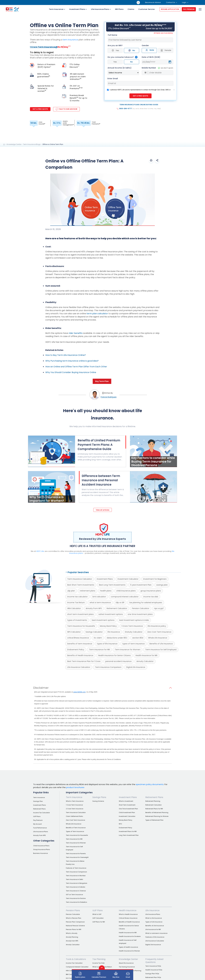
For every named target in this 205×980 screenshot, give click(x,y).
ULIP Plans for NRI (99, 922)
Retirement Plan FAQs (153, 977)
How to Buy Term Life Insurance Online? (66, 355)
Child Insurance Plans (41, 846)
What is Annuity (72, 933)
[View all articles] (103, 510)
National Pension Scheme (75, 926)
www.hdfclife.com (79, 692)
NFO (120, 824)
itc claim (98, 638)
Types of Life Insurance (154, 922)
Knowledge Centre (14, 144)
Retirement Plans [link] (154, 797)
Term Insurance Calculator (80, 579)
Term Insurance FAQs (153, 966)
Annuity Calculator (145, 661)
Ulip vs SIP (120, 603)
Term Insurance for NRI (99, 650)
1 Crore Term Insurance (132, 626)
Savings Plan (38, 801)
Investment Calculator (128, 579)
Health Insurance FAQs (154, 970)
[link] (4, 144)
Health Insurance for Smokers (130, 936)
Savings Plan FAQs (152, 974)
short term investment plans (80, 614)
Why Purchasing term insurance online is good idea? (72, 361)
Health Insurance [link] (128, 910)
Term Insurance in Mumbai (76, 876)
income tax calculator (77, 597)
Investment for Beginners (155, 579)
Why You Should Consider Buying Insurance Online (71, 372)
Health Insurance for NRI (146, 655)
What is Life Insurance (154, 918)
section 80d (138, 638)
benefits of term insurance (80, 644)
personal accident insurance (118, 661)
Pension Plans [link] (73, 910)
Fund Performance (40, 828)
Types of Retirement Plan (154, 820)
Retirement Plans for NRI (154, 809)
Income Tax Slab (98, 963)
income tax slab (151, 597)
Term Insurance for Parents (76, 854)
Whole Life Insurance (158, 638)
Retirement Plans (39, 809)
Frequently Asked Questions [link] (154, 961)
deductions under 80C (117, 638)
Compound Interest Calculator (77, 967)
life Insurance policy (157, 626)
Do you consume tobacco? (121, 57)
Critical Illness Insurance (128, 918)
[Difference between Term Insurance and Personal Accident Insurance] (105, 485)
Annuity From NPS (94, 608)
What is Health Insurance (128, 914)
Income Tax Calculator (42, 813)
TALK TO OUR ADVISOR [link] (67, 109)
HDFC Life (40, 551)
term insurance (70, 40)
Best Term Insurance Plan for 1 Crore (84, 661)
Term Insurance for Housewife (81, 626)
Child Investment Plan (127, 812)
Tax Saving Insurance (127, 967)
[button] (151, 160)
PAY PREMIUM (189, 9)
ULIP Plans (37, 816)
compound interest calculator (125, 597)
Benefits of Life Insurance (161, 644)
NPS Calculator (74, 632)
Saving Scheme (98, 801)
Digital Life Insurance (136, 667)
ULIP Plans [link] (98, 910)
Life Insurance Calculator (79, 667)
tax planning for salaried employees (146, 603)
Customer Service (146, 9)
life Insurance (114, 632)
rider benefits (76, 333)
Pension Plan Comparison (75, 922)
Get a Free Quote (40, 109)
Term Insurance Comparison (108, 667)
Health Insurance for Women (129, 951)
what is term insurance (100, 603)
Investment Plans (78, 9)
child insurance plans (126, 591)
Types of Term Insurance (75, 831)
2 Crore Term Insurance (75, 809)
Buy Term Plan (102, 381)
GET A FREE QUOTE (140, 96)
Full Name (113, 35)
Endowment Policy (76, 650)
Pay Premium (38, 820)
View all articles (103, 510)
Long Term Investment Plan (129, 835)
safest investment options (111, 614)
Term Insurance (57, 9)
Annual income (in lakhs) (119, 68)
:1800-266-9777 (139, 109)
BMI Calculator (71, 974)
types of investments (77, 620)
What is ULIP (97, 914)
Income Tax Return (76, 603)
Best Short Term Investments (81, 585)
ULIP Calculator (98, 918)
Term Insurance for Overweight (77, 857)
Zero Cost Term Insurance (159, 632)
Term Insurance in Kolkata (76, 887)
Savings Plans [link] (99, 797)
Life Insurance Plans (101, 9)
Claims (131, 9)
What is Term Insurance (75, 801)
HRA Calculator (74, 608)
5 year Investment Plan (141, 585)
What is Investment (126, 801)
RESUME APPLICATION (170, 9)
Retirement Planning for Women (157, 816)
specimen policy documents (150, 784)
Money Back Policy (108, 626)
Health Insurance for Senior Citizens (114, 655)
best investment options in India (134, 620)
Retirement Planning (153, 801)
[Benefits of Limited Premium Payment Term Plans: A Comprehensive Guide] (52, 466)
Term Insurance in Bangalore (76, 883)
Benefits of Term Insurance (76, 828)
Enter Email (113, 79)
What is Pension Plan (74, 918)
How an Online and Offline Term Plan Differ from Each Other (76, 367)
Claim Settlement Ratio (74, 816)
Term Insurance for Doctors (76, 898)
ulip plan (71, 591)
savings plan (162, 585)
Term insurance (39, 797)
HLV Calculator (71, 978)
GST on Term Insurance (74, 895)
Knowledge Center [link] (128, 959)
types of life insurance (107, 644)
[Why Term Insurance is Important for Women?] (52, 502)
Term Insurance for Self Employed (161, 650)
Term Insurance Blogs (32, 144)
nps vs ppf (159, 608)
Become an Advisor (153, 2)
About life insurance (126, 963)
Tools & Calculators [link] (76, 959)
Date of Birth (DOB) (151, 57)
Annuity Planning (72, 937)
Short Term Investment (127, 805)
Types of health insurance (128, 947)
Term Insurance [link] (74, 797)
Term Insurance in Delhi (74, 879)
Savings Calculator (94, 632)
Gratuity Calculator (134, 632)
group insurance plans (151, 591)
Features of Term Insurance (76, 868)
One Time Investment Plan (128, 809)
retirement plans (88, 591)
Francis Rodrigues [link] (109, 397)
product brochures (75, 787)
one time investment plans (140, 614)
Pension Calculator (141, 608)
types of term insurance (133, 644)
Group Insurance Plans (42, 849)
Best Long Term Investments (112, 585)
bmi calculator (99, 597)
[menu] (200, 9)
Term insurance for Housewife (77, 835)
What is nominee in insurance (156, 933)
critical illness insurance (78, 638)
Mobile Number (157, 68)
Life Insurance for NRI (153, 929)
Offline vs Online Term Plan (53, 144)
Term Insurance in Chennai (76, 891)
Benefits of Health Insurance (80, 655)
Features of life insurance (155, 937)
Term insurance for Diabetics (76, 902)
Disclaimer (41, 688)
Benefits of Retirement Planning (157, 812)
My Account (37, 824)
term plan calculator (97, 314)
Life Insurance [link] (152, 910)
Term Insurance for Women (128, 650)
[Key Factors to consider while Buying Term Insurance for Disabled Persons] (153, 466)
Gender (145, 45)
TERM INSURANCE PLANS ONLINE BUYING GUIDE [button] (139, 105)
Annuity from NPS (72, 941)
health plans (106, 591)
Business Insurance (40, 853)
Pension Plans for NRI (74, 929)
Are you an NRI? (115, 45)
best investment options (103, 620)
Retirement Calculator (117, 608)
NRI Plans (119, 9)
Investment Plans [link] (128, 797)
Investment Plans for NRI (128, 831)
